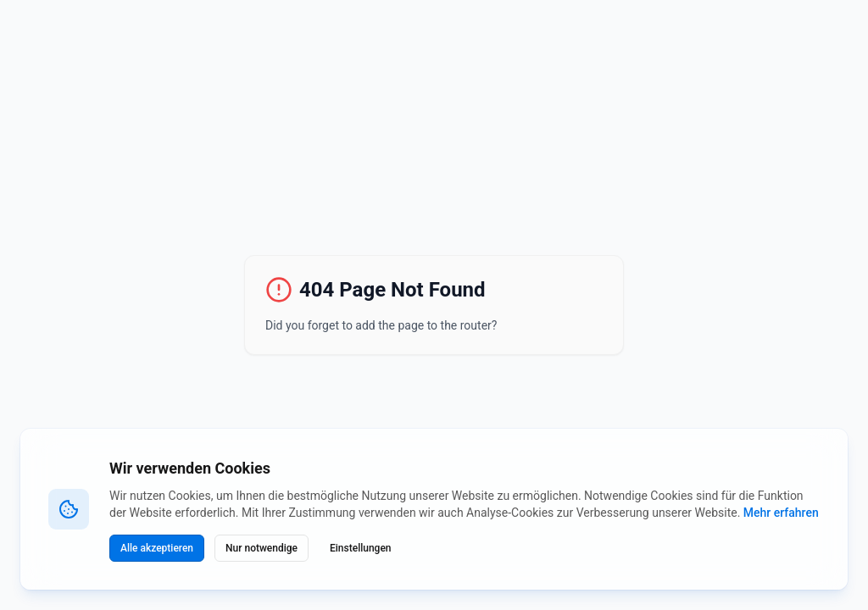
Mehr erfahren (781, 513)
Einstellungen (361, 548)
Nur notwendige (262, 548)
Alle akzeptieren (157, 548)
